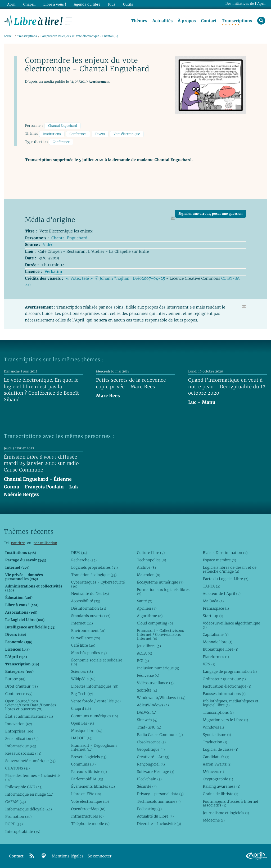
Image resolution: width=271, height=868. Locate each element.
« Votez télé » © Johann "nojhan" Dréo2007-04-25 (116, 279)
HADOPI (82, 738)
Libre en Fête (86, 794)
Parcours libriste (89, 772)
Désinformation (89, 608)
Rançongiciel (151, 764)
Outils (128, 4)
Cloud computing (155, 623)
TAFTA (211, 586)
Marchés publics (89, 653)
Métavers (213, 772)
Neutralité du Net (90, 594)
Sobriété (147, 690)
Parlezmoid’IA (87, 779)
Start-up (213, 616)
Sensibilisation (22, 739)
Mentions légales (68, 856)
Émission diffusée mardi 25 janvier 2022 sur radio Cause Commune (41, 464)
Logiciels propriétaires (94, 567)
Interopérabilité (23, 832)
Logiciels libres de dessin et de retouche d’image (230, 569)
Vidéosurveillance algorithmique (231, 625)
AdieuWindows (153, 705)
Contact (209, 21)
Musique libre (87, 731)
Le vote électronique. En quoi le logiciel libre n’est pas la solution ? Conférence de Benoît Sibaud (41, 390)
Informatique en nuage (29, 794)
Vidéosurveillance (155, 683)
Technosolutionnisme (159, 801)
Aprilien (147, 608)
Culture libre (151, 553)
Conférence (61, 142)
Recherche (84, 560)
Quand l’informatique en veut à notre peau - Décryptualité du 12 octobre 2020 (227, 387)
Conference (78, 134)
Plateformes (216, 657)
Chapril (81, 708)
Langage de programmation (230, 671)
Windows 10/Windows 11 (161, 698)
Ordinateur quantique (224, 679)
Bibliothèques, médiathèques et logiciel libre (231, 703)
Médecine (214, 820)
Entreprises (19, 731)
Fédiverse (148, 675)
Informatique (21, 746)
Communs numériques (95, 716)
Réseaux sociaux (23, 753)
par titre (18, 543)
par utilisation (45, 543)
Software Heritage (155, 772)
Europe (15, 679)
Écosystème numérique (160, 582)
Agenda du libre (87, 4)
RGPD (14, 824)
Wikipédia (83, 679)
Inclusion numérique (158, 668)
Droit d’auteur (22, 686)
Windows (213, 727)
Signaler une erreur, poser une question (210, 214)
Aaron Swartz (217, 764)
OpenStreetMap (88, 809)
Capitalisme (216, 634)
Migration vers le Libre (225, 720)
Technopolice (151, 560)
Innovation (19, 724)
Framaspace (216, 608)
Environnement (88, 631)
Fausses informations (224, 694)
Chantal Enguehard (63, 126)
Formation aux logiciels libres (163, 592)
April (11, 4)
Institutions (52, 134)
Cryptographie (218, 779)
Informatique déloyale (29, 809)
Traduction (215, 742)
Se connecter (100, 856)
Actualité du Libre (155, 816)
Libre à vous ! (55, 4)
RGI (143, 661)
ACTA (144, 653)
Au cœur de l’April (222, 594)
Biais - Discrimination (225, 553)
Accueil (8, 36)
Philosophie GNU (24, 787)
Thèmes (139, 21)
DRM (79, 553)
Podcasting (149, 809)
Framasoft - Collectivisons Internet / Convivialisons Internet (160, 634)
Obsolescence (151, 742)
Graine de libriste (220, 794)
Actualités (162, 21)
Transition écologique (94, 575)
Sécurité (147, 786)
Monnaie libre (218, 642)
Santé (144, 601)
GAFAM (16, 802)
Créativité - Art (153, 757)
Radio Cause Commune (160, 735)
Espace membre (219, 560)
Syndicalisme (217, 735)
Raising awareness (222, 786)
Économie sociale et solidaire (97, 662)
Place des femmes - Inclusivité (33, 778)
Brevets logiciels (89, 757)
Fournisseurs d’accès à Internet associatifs (231, 803)
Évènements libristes (93, 786)
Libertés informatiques (95, 686)
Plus (112, 4)
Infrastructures (87, 816)
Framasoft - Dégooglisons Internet (94, 747)
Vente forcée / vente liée (96, 701)
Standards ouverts (91, 616)
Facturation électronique (227, 686)
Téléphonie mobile (90, 824)
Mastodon (148, 575)
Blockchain (149, 779)
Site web (147, 720)
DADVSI (146, 712)
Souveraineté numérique (30, 761)
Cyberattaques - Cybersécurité (98, 584)
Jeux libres (149, 646)
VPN (209, 664)
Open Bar (83, 723)
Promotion (19, 816)
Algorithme (150, 616)
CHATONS (18, 768)
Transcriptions (237, 21)
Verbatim (53, 272)
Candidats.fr (216, 757)
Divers (100, 134)
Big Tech (82, 694)
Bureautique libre (220, 649)
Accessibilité (86, 601)
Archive (146, 567)
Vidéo (48, 245)
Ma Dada (213, 601)
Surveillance (86, 638)
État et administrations (29, 716)
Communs (83, 764)
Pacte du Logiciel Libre (225, 579)
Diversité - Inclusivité (159, 824)
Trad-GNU (149, 727)
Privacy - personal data (160, 794)
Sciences (82, 671)
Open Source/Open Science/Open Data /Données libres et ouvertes (31, 705)
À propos (187, 21)
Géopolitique (151, 749)
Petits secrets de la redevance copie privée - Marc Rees (131, 384)
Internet (82, 623)
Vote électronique (127, 134)
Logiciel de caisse (220, 749)
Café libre (83, 645)
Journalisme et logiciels (226, 813)
